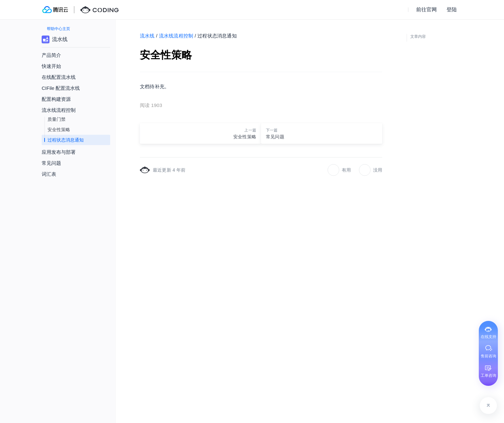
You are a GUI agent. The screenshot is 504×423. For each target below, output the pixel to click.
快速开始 (51, 66)
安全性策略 (59, 130)
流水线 (147, 36)
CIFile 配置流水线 (61, 88)
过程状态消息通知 (66, 140)
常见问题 (51, 163)
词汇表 (49, 174)
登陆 (452, 10)
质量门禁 (57, 119)
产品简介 (51, 55)
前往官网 (426, 10)
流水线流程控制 (176, 36)
